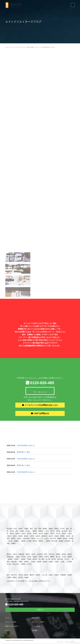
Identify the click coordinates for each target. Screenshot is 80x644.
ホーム (7, 47)
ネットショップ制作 (38, 622)
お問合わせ (40, 610)
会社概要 (35, 631)
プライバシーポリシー (70, 642)
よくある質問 (36, 626)
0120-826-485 (42, 383)
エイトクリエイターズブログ (18, 47)
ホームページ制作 (11, 622)
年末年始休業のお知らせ (26, 446)
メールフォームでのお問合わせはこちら (41, 405)
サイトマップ (60, 642)
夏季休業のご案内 (23, 452)
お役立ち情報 (30, 47)
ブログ (7, 631)
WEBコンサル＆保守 (12, 626)
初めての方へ (36, 618)
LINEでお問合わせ (41, 414)
